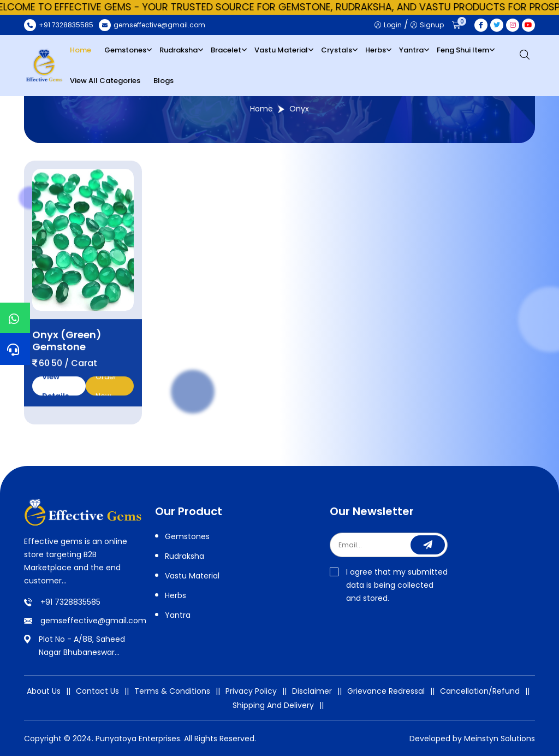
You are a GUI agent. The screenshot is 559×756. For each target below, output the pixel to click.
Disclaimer (312, 691)
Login (388, 25)
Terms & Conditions (172, 691)
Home (81, 50)
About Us (44, 691)
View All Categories (105, 81)
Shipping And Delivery (273, 705)
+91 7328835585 (70, 602)
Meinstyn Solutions (499, 739)
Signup (427, 25)
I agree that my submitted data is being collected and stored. (389, 585)
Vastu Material (281, 50)
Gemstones (125, 50)
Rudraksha (179, 50)
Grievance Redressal (386, 691)
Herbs (376, 50)
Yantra (411, 50)
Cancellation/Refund (480, 691)
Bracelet (226, 50)
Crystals (337, 50)
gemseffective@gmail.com (93, 621)
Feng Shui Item (463, 50)
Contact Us (97, 691)
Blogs (163, 81)
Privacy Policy (251, 691)
